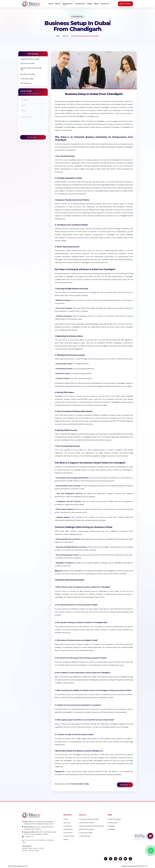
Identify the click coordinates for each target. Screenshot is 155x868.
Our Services (68, 833)
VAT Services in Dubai (33, 63)
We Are (58, 4)
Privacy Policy (113, 823)
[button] (143, 836)
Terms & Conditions (115, 819)
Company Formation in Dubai (33, 59)
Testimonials (80, 4)
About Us (67, 823)
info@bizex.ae (28, 836)
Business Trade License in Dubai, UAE (33, 69)
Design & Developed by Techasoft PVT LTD (134, 866)
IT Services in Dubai (33, 79)
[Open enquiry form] (150, 836)
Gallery (90, 4)
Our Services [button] (67, 4)
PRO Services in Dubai (33, 74)
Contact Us (105, 4)
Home (51, 4)
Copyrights (112, 829)
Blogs (96, 4)
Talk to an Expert (125, 4)
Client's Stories (69, 836)
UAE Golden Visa (33, 83)
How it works (68, 829)
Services (66, 36)
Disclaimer (112, 826)
